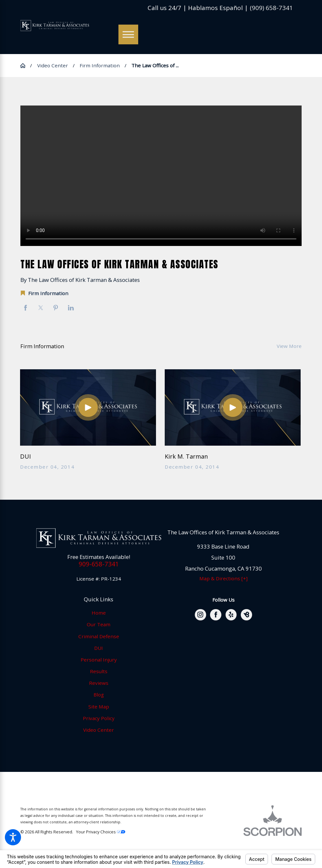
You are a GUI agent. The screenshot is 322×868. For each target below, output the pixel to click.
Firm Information (100, 65)
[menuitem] (99, 613)
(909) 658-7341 (271, 8)
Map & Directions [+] (223, 578)
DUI (99, 648)
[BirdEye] (246, 615)
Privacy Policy (99, 718)
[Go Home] (25, 66)
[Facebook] (216, 615)
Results (99, 671)
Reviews (99, 683)
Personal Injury (99, 660)
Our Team (99, 624)
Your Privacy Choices (101, 832)
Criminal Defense (99, 636)
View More (289, 346)
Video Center (53, 65)
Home (99, 613)
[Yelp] (231, 615)
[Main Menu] (128, 34)
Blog (99, 695)
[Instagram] (200, 615)
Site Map (99, 707)
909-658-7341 (99, 564)
